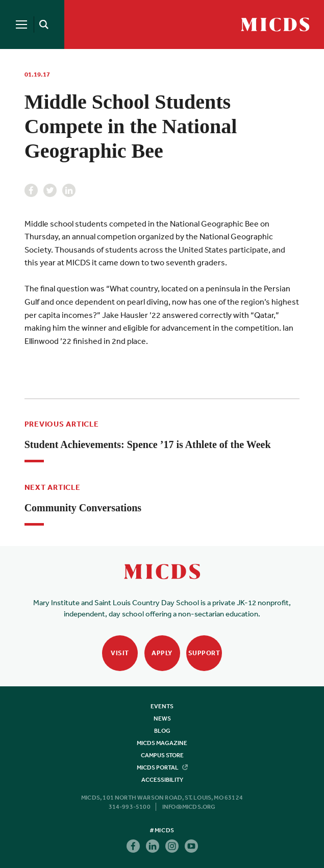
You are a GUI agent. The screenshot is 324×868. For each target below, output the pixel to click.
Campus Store (162, 755)
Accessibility (162, 780)
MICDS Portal (162, 767)
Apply (162, 653)
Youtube (191, 846)
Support (204, 653)
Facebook (31, 190)
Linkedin (69, 190)
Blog (162, 731)
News (162, 718)
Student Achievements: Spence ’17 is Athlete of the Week (148, 444)
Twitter (50, 190)
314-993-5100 (130, 807)
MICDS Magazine (162, 743)
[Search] (42, 24)
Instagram (172, 846)
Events (162, 706)
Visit (120, 653)
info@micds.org (189, 807)
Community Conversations (83, 508)
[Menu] (21, 24)
